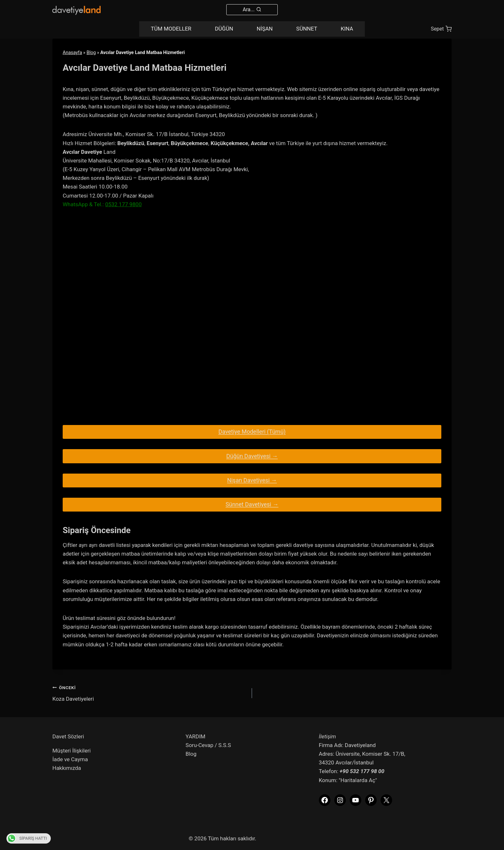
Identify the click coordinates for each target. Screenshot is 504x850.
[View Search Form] (252, 10)
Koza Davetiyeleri (149, 693)
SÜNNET (307, 29)
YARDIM (195, 736)
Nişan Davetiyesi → (252, 480)
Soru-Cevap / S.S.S (208, 745)
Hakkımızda (67, 768)
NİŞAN (265, 29)
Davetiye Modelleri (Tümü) (252, 432)
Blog (91, 53)
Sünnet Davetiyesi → (252, 504)
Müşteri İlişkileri (72, 751)
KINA (347, 29)
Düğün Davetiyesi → (252, 456)
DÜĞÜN (224, 29)
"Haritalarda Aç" (358, 780)
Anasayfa (72, 53)
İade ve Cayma (70, 759)
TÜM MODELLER (171, 29)
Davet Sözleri (68, 736)
